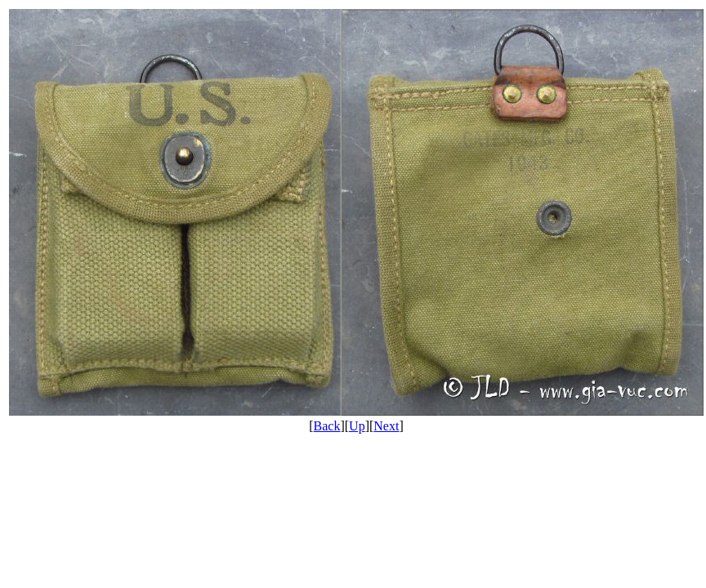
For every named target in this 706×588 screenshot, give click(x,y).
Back (327, 426)
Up (357, 426)
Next (386, 426)
